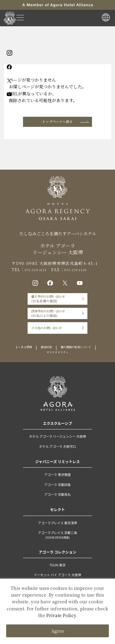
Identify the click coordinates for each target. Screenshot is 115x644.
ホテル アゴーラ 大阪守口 (57, 462)
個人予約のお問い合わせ (46, 305)
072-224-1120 (86, 273)
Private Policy (61, 615)
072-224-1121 (39, 273)
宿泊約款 (69, 362)
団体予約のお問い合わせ (46, 323)
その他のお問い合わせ (44, 341)
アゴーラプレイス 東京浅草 (57, 539)
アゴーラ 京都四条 (57, 500)
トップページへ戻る (57, 123)
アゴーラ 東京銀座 (57, 491)
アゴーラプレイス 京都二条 (57, 552)
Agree (58, 631)
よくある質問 (41, 362)
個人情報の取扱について (39, 368)
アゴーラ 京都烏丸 (57, 510)
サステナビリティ (82, 368)
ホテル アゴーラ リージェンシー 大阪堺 (57, 452)
